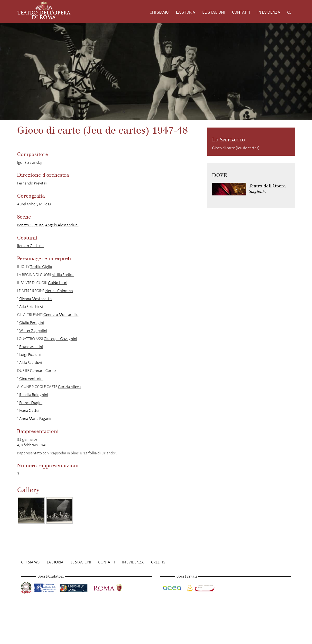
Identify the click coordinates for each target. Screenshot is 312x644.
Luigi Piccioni (30, 354)
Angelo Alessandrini (62, 225)
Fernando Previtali (32, 183)
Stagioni (258, 191)
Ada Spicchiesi (31, 307)
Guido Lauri (58, 283)
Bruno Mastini (31, 347)
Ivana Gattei (29, 410)
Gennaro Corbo (43, 371)
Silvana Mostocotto (35, 299)
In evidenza (269, 12)
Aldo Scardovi (31, 363)
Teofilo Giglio (41, 267)
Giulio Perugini (32, 323)
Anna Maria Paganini (36, 419)
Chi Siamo (159, 12)
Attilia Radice (63, 275)
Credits (158, 562)
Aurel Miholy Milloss (34, 204)
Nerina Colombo (59, 291)
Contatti (241, 12)
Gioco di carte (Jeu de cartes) (236, 148)
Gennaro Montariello (61, 315)
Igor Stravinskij (29, 162)
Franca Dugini (31, 403)
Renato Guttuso (30, 225)
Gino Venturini (31, 379)
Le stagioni (214, 12)
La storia (185, 12)
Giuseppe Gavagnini (60, 339)
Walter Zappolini (33, 331)
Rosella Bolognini (34, 395)
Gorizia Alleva (69, 387)
